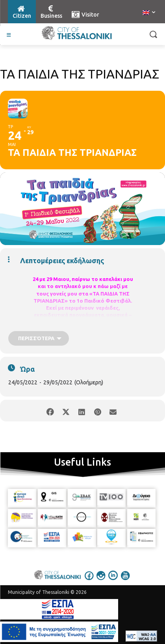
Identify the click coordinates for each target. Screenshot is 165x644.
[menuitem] (149, 13)
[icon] (89, 581)
